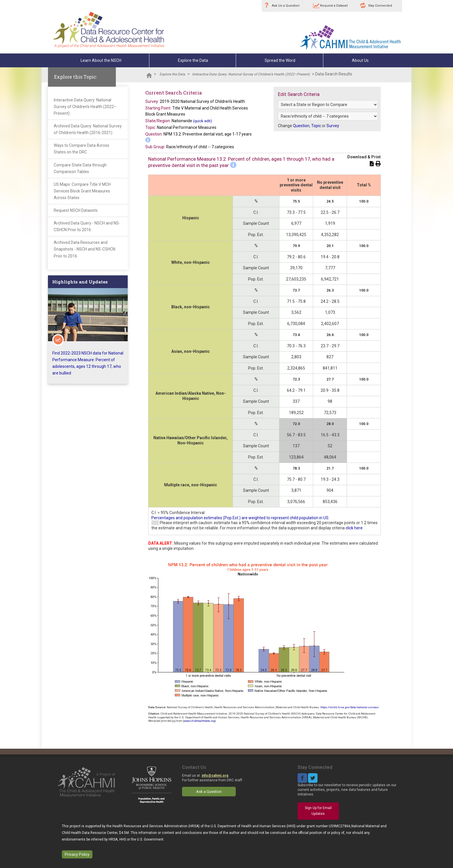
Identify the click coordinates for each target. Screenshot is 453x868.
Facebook (302, 778)
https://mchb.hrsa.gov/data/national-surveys (350, 707)
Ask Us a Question (286, 6)
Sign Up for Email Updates (318, 811)
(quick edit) (203, 121)
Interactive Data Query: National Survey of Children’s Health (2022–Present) (251, 74)
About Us (360, 60)
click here (354, 528)
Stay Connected (380, 6)
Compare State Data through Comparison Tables (80, 168)
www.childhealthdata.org (199, 721)
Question (301, 126)
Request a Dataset (334, 6)
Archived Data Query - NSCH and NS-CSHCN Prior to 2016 (87, 226)
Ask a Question (209, 792)
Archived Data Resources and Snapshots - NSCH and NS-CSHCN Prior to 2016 (85, 249)
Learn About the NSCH (101, 60)
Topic (316, 126)
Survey (333, 126)
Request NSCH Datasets (76, 210)
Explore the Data (193, 60)
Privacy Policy (77, 854)
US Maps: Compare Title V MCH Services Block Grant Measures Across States (82, 191)
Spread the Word (280, 60)
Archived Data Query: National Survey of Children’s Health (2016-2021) (88, 129)
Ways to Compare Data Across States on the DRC (81, 149)
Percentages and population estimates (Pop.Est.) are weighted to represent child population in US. (240, 518)
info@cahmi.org (215, 776)
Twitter (313, 778)
